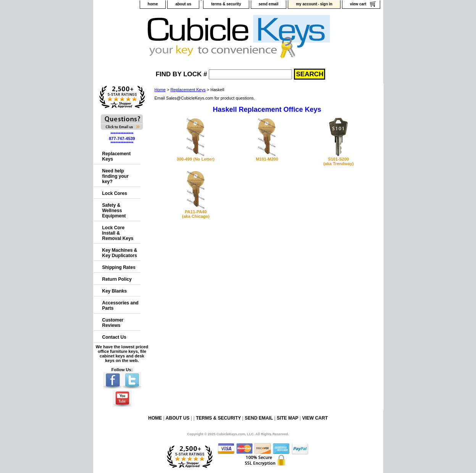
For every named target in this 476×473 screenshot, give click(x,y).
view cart (358, 4)
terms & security (226, 4)
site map (287, 418)
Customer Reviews (113, 323)
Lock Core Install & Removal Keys (118, 233)
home (153, 4)
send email (269, 4)
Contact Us (114, 337)
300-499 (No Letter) (196, 159)
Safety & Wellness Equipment (114, 211)
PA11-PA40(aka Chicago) (196, 214)
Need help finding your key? (115, 176)
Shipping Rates (119, 267)
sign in (326, 4)
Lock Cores (115, 193)
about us (183, 4)
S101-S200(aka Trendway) (338, 161)
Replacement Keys (188, 90)
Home (160, 90)
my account (307, 4)
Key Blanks (115, 291)
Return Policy (117, 279)
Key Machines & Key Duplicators (120, 253)
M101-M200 (267, 159)
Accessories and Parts (120, 306)
